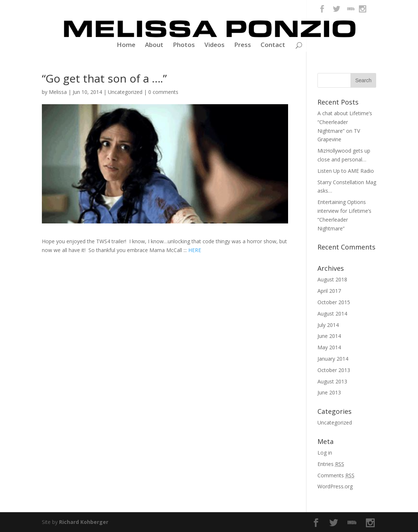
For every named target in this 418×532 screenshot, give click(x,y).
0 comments (163, 92)
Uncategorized (125, 92)
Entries (331, 464)
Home (126, 45)
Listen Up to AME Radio (346, 171)
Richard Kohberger (84, 522)
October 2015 (334, 302)
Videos (215, 45)
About (154, 45)
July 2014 (328, 325)
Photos (184, 45)
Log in (325, 453)
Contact (273, 45)
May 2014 (329, 347)
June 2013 (329, 392)
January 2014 (333, 359)
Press (243, 45)
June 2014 (329, 336)
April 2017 (329, 291)
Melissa (58, 92)
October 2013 (334, 370)
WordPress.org (335, 486)
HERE (195, 250)
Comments (336, 475)
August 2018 (332, 279)
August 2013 (332, 381)
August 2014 (332, 314)
